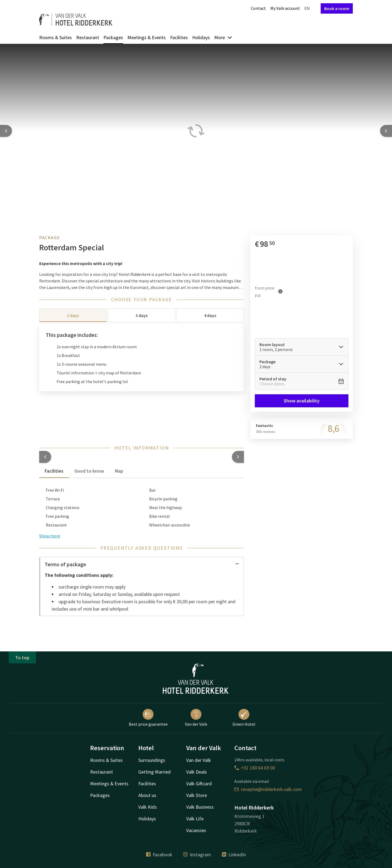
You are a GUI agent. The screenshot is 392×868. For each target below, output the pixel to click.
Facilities (179, 37)
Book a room (337, 8)
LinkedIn (234, 855)
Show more (50, 536)
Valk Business (200, 807)
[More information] (280, 291)
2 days (73, 315)
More (223, 37)
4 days (210, 315)
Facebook (159, 855)
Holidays (201, 37)
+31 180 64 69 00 (255, 768)
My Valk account (285, 8)
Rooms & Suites (56, 37)
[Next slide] (386, 131)
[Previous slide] (6, 131)
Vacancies (196, 830)
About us (147, 795)
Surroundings (152, 760)
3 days (142, 315)
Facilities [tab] (54, 471)
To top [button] (22, 658)
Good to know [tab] (89, 471)
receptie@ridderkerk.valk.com (268, 789)
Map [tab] (119, 471)
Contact (258, 8)
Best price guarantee (148, 718)
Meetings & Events (147, 37)
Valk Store (197, 795)
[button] (45, 457)
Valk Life (195, 819)
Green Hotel (244, 718)
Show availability (302, 401)
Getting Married (154, 772)
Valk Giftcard (199, 784)
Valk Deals (197, 772)
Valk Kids (148, 807)
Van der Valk (196, 718)
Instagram (197, 855)
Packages (113, 37)
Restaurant (88, 37)
